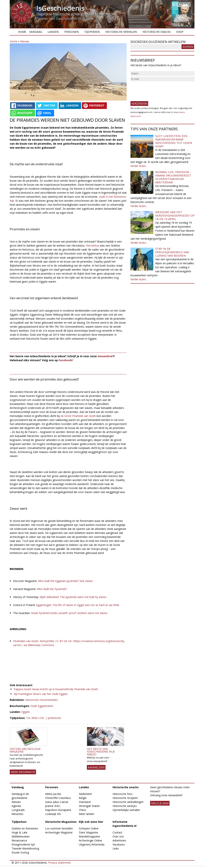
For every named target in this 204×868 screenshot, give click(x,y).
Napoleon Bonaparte (58, 810)
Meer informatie (23, 772)
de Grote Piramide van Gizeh (78, 416)
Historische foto (122, 794)
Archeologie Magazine (59, 832)
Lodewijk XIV (53, 814)
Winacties (18, 814)
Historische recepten (125, 798)
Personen (72, 32)
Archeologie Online (90, 840)
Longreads (18, 810)
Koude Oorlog (20, 852)
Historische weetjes (125, 806)
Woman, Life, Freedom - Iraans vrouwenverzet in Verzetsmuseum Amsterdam (173, 177)
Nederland (85, 794)
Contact (117, 832)
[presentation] (159, 90)
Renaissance (19, 840)
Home (22, 32)
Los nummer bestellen (59, 828)
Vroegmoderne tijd (23, 844)
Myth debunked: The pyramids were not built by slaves (73, 597)
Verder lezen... (139, 166)
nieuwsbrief (106, 356)
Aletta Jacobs (53, 794)
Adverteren (119, 840)
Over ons (118, 836)
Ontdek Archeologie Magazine (25, 750)
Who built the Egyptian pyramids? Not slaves (65, 581)
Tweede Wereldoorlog (25, 848)
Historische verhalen (121, 32)
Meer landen (87, 814)
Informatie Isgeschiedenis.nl (124, 824)
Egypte (26, 712)
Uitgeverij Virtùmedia (92, 844)
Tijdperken (92, 32)
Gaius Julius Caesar (57, 802)
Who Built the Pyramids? (52, 589)
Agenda (16, 806)
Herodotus (92, 245)
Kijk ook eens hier (91, 822)
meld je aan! (160, 803)
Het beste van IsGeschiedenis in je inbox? (101, 752)
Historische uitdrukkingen (128, 802)
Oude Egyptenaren (42, 706)
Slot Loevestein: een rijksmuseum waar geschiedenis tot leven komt (174, 141)
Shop (180, 32)
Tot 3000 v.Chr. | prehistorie (44, 718)
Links (116, 848)
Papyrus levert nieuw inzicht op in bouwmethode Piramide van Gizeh (56, 689)
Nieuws (25, 41)
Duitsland (85, 802)
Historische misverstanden (41, 700)
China (82, 810)
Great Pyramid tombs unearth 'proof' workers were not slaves (70, 613)
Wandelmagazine (89, 836)
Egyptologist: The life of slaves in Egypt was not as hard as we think (78, 605)
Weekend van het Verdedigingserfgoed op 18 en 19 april (175, 215)
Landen (53, 32)
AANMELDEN (96, 767)
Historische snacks (157, 32)
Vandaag (36, 32)
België (83, 798)
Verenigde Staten (89, 806)
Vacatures (119, 844)
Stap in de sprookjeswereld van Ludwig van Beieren (172, 252)
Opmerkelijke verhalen (126, 810)
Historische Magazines (61, 822)
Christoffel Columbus (58, 798)
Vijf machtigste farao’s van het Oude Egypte (41, 694)
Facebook (65, 360)
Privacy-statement (59, 863)
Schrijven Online (89, 828)
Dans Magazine (88, 832)
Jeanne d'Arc (53, 806)
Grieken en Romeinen (25, 828)
